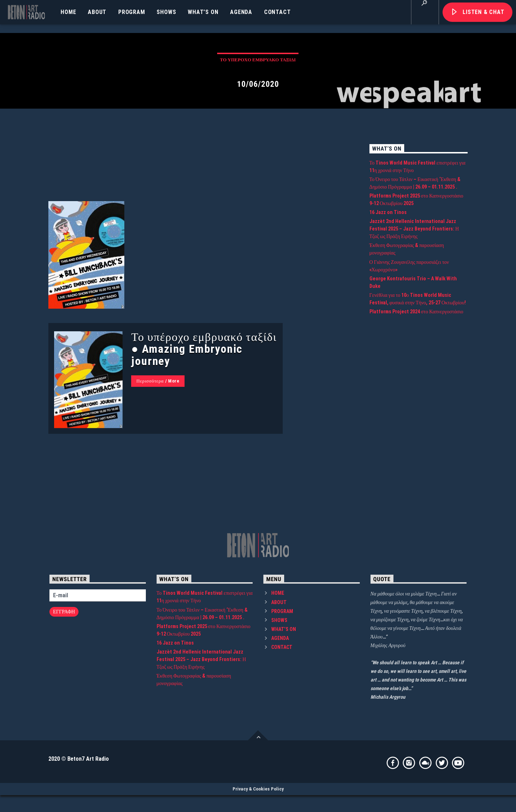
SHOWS (166, 12)
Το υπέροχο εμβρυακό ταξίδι (258, 87)
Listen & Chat (483, 12)
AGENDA (241, 12)
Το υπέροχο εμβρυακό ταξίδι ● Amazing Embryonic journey (204, 413)
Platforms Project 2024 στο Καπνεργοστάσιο (416, 376)
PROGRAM (132, 12)
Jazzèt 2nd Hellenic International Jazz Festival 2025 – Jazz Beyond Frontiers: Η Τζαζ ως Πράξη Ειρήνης (414, 293)
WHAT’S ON (203, 12)
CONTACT (278, 12)
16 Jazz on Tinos (388, 276)
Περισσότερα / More (158, 445)
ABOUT (97, 12)
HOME (68, 12)
